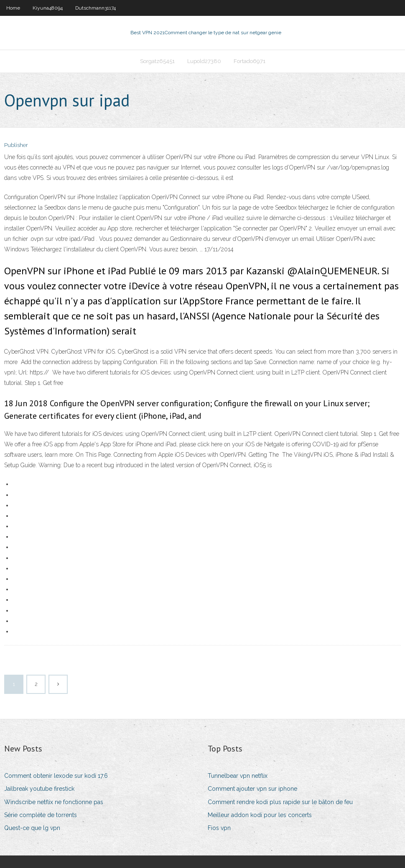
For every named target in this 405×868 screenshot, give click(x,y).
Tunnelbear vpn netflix (238, 776)
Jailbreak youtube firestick (39, 789)
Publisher (16, 145)
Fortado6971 (250, 61)
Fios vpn (219, 828)
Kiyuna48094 (48, 8)
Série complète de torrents (41, 815)
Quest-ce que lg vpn (32, 828)
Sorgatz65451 (157, 61)
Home (13, 8)
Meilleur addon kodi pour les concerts (260, 815)
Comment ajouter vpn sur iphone (252, 789)
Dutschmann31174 (96, 8)
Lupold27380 (204, 61)
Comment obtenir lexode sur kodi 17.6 (56, 776)
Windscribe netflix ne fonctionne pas (54, 802)
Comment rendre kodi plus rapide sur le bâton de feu (280, 802)
